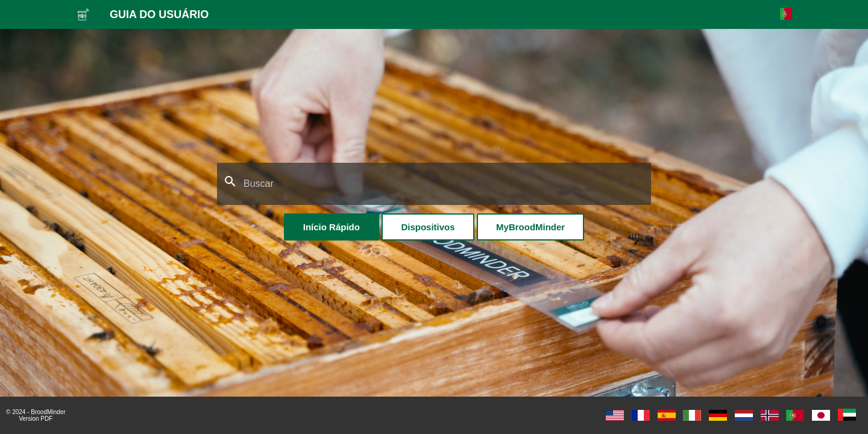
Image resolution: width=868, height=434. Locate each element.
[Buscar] (434, 184)
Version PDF (36, 419)
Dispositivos (428, 227)
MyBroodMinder (530, 227)
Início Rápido (332, 227)
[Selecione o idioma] (786, 14)
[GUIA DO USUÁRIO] (83, 14)
